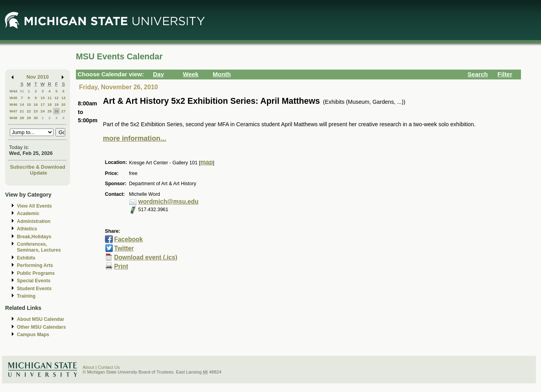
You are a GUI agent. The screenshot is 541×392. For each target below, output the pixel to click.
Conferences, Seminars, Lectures (39, 247)
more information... (135, 138)
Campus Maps (33, 335)
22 (29, 111)
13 (63, 98)
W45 (13, 98)
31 (22, 91)
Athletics (27, 229)
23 (36, 111)
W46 (13, 104)
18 (50, 104)
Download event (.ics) (146, 257)
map (206, 162)
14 (22, 104)
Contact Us (109, 367)
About (88, 367)
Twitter (124, 248)
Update (39, 173)
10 (43, 98)
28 (22, 118)
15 (29, 104)
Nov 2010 (38, 77)
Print (121, 266)
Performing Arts (35, 265)
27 (63, 111)
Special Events (34, 281)
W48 (13, 118)
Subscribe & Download (38, 167)
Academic (28, 213)
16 (36, 104)
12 (56, 98)
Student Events (34, 289)
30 (36, 118)
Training (26, 296)
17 (43, 104)
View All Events (34, 206)
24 (43, 111)
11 (50, 98)
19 (56, 104)
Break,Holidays (34, 237)
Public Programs (36, 273)
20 (63, 104)
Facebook (128, 239)
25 (50, 111)
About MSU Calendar (40, 319)
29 (29, 118)
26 (56, 111)
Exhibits (26, 258)
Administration (34, 221)
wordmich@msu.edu (168, 202)
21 (22, 111)
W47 (13, 111)
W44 (13, 91)
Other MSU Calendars (41, 327)
